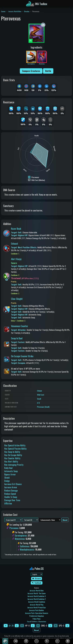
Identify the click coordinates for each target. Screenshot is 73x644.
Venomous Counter (20, 326)
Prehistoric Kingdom (37, 616)
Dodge (7, 481)
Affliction (8, 503)
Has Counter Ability (12, 458)
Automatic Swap (11, 471)
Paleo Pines (37, 619)
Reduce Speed (10, 494)
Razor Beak (16, 229)
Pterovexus (14, 528)
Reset (36, 630)
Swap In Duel (17, 338)
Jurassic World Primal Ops (37, 607)
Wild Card (41, 395)
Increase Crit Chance (13, 484)
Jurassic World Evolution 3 (37, 596)
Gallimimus (25, 546)
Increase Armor (11, 487)
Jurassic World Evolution (37, 602)
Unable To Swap (11, 497)
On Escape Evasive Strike (22, 356)
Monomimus (20, 539)
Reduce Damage (11, 491)
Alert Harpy (16, 259)
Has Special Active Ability (15, 445)
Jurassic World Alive (15, 11)
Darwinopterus (21, 536)
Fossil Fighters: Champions (37, 621)
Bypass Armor (10, 474)
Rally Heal (8, 468)
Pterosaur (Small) (43, 407)
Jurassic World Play (36, 605)
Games (3, 11)
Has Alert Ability (11, 461)
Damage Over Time (12, 500)
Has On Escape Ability (13, 455)
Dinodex (27, 11)
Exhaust (15, 244)
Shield (7, 478)
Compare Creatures (31, 71)
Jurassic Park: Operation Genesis (37, 613)
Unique (39, 391)
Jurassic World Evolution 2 (37, 599)
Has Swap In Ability (12, 452)
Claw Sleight (17, 299)
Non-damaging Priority (14, 465)
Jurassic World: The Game (36, 593)
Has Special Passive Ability (15, 449)
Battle (48, 71)
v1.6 (38, 403)
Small (39, 399)
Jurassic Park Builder (36, 610)
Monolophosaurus (27, 550)
